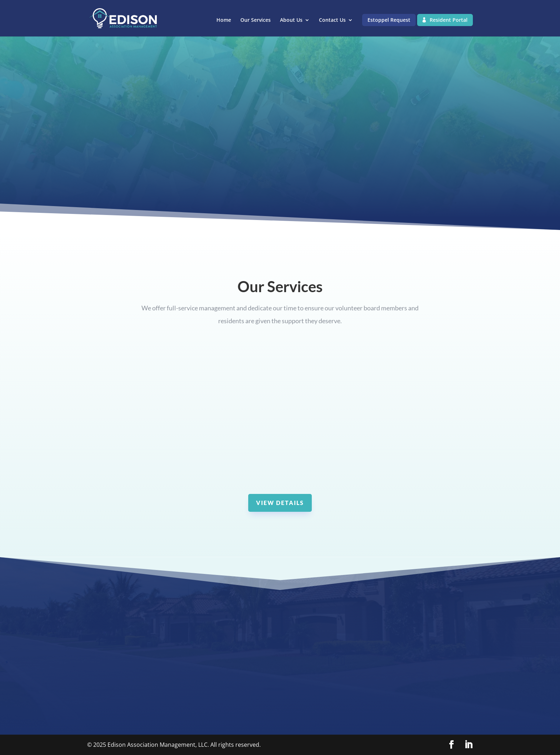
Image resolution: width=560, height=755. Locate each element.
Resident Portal (449, 20)
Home (224, 20)
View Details (280, 503)
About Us (291, 20)
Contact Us (332, 20)
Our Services (256, 20)
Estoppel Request (389, 20)
